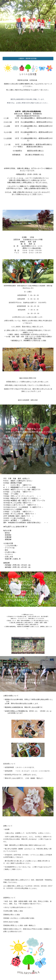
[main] (28, 85)
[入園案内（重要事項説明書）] (28, 59)
